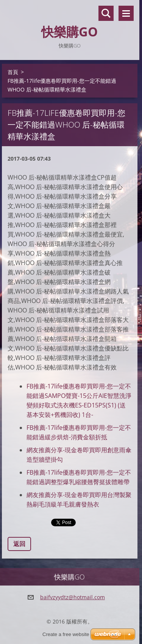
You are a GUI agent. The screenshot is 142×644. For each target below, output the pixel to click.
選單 (126, 13)
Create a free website (66, 634)
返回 (19, 544)
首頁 (13, 72)
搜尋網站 (106, 13)
